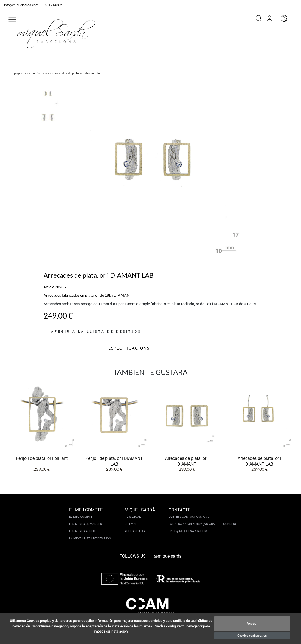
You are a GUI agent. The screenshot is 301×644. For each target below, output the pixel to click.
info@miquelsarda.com (21, 5)
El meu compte (81, 517)
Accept (252, 624)
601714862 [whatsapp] (53, 5)
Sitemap (131, 524)
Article (49, 287)
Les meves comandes (86, 524)
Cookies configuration (252, 636)
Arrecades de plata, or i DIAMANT (187, 461)
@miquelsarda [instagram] (168, 556)
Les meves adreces (84, 531)
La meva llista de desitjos (90, 538)
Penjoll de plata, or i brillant (42, 458)
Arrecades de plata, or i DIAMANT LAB (259, 461)
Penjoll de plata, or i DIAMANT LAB (114, 461)
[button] (12, 19)
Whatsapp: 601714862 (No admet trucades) (203, 524)
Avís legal (133, 517)
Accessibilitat (136, 531)
